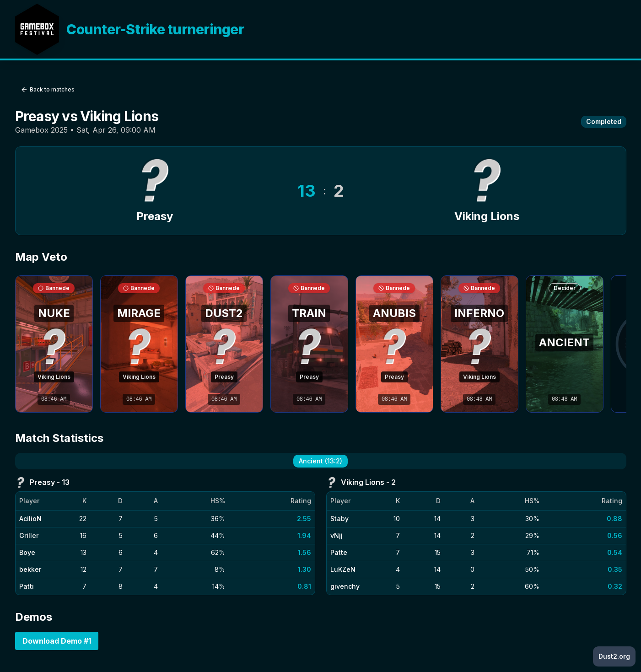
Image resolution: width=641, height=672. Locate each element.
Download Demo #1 (57, 641)
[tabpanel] (321, 536)
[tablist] (321, 461)
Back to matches (48, 90)
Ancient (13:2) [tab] (320, 461)
